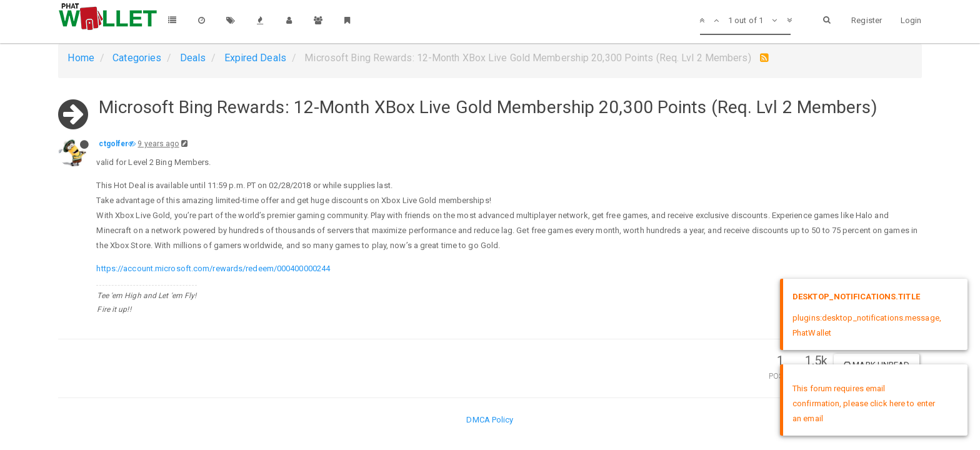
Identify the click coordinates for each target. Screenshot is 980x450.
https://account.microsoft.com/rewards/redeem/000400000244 (213, 268)
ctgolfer (113, 144)
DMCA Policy (490, 420)
